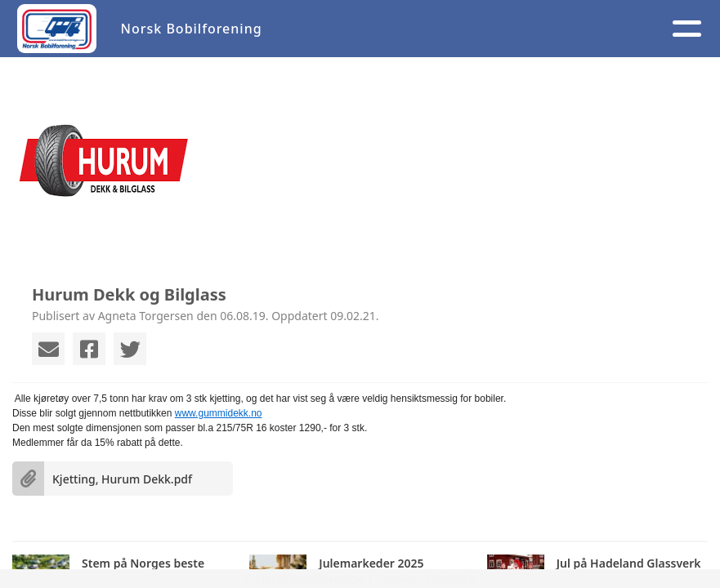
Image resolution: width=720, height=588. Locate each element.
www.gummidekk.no (219, 413)
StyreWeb (451, 579)
